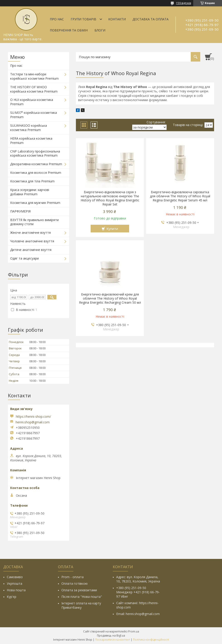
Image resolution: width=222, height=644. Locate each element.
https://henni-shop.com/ (33, 416)
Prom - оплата (72, 577)
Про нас (57, 19)
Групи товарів (83, 19)
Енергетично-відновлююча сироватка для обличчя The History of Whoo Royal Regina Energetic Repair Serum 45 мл (180, 196)
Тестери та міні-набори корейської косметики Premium (34, 76)
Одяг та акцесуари (24, 258)
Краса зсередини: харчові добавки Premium (30, 192)
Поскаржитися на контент (113, 640)
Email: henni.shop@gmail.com (138, 614)
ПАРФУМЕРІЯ (20, 211)
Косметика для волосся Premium (36, 173)
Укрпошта (14, 583)
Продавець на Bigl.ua (111, 636)
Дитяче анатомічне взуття (31, 250)
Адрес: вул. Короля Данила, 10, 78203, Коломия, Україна (138, 579)
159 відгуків (183, 3)
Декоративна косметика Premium (36, 164)
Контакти (117, 19)
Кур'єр (12, 597)
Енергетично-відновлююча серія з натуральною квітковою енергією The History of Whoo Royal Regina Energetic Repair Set (110, 198)
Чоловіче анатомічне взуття (32, 241)
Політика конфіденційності (151, 640)
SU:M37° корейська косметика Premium (34, 115)
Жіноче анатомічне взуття (30, 233)
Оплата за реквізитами (79, 590)
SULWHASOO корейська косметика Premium (29, 128)
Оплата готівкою (75, 583)
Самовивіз (15, 577)
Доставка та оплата (151, 19)
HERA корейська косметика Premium (31, 141)
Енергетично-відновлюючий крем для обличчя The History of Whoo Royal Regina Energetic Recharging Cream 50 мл (110, 298)
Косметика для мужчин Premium (35, 203)
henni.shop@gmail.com (33, 422)
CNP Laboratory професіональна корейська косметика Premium (35, 153)
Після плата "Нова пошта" (82, 597)
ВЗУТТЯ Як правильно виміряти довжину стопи (34, 222)
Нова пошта (16, 590)
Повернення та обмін (69, 30)
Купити (112, 229)
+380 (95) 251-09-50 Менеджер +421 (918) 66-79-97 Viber (138, 592)
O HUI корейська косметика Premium (32, 102)
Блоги (100, 30)
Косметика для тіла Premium (32, 181)
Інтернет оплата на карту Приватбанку (81, 605)
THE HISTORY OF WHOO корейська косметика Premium (34, 89)
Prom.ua (134, 631)
